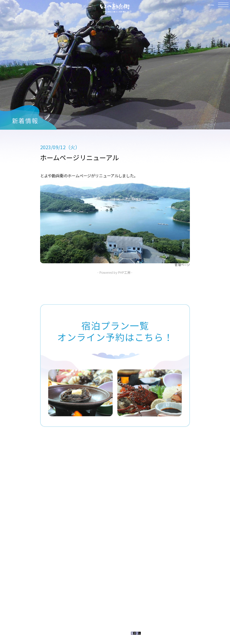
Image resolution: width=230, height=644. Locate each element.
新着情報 (105, 539)
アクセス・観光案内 (116, 530)
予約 (100, 520)
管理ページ (182, 265)
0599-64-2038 (122, 592)
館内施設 (105, 510)
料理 (100, 500)
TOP (100, 490)
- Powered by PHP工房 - (115, 272)
